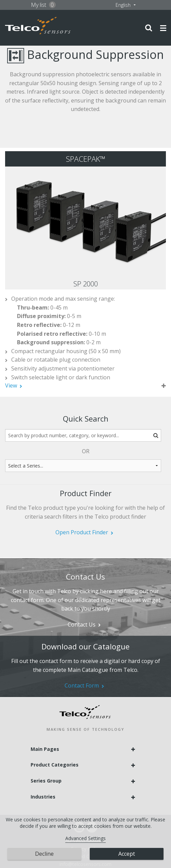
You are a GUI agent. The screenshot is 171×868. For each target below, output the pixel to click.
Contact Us (82, 625)
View (11, 385)
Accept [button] (127, 854)
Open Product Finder (82, 532)
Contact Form (82, 685)
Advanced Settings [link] (85, 838)
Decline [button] (44, 854)
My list (43, 5)
